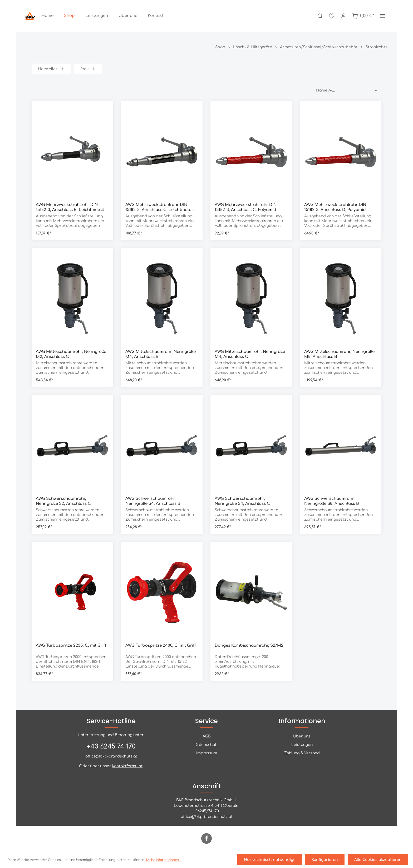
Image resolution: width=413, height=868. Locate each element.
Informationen (302, 721)
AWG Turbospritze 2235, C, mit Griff (71, 646)
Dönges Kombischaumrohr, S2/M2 (249, 646)
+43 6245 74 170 (111, 747)
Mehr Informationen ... (164, 860)
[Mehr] (382, 16)
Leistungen (302, 745)
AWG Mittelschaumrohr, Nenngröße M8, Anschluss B (339, 354)
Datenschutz (206, 745)
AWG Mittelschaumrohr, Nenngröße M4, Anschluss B (161, 354)
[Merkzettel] (332, 16)
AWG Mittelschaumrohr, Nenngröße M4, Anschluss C (250, 354)
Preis (88, 69)
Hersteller (51, 69)
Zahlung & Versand (302, 753)
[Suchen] (320, 16)
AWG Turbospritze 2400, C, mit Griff (161, 646)
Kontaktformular (127, 766)
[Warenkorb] (363, 16)
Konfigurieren (326, 860)
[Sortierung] (347, 90)
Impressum (207, 753)
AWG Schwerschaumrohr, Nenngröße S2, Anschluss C (63, 501)
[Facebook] (206, 838)
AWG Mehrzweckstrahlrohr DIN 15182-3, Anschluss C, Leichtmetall (159, 207)
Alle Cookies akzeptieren (378, 860)
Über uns (302, 736)
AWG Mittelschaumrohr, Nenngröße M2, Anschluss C (71, 354)
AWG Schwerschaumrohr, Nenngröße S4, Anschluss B (153, 501)
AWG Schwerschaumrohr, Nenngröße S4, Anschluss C (242, 501)
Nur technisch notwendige (272, 860)
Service (206, 721)
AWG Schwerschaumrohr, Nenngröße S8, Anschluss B (332, 501)
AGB (207, 736)
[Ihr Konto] (343, 16)
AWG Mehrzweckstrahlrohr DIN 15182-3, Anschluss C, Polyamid (246, 207)
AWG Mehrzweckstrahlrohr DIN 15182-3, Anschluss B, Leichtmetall (70, 207)
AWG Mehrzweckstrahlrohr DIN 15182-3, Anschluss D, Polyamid (335, 207)
